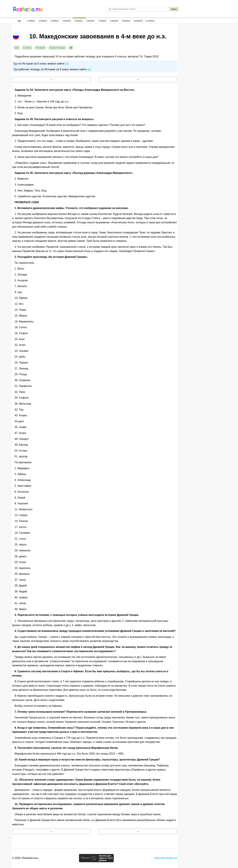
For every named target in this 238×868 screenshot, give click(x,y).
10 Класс (138, 21)
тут (67, 64)
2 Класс (43, 21)
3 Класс (55, 21)
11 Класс (150, 21)
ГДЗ (19, 21)
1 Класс (31, 21)
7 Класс (102, 21)
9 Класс (126, 21)
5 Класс (79, 21)
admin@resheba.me (166, 858)
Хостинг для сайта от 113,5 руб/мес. (106, 858)
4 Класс (67, 21)
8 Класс (114, 21)
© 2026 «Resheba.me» (25, 858)
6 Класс (91, 21)
